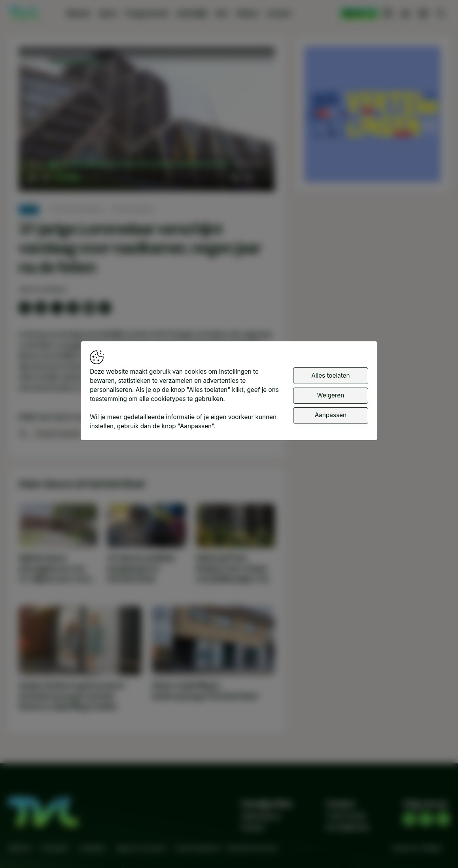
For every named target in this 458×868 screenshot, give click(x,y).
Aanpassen (331, 415)
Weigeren (331, 395)
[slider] (140, 164)
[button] (149, 121)
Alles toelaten (330, 376)
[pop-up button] (248, 178)
